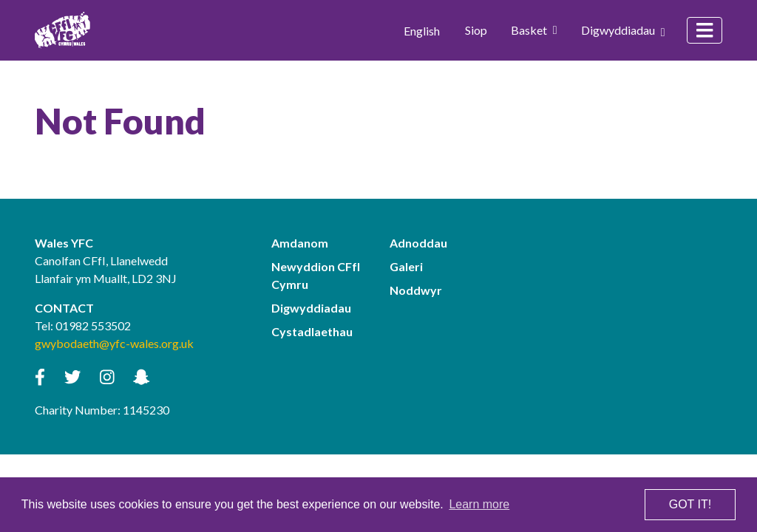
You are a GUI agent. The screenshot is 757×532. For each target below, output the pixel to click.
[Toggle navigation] (705, 30)
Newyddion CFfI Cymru (316, 275)
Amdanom (300, 243)
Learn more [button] (479, 504)
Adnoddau (418, 243)
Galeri (406, 266)
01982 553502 (93, 325)
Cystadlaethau (312, 331)
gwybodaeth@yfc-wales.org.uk (114, 343)
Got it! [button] (690, 504)
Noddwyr (416, 290)
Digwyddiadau (623, 30)
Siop (476, 30)
